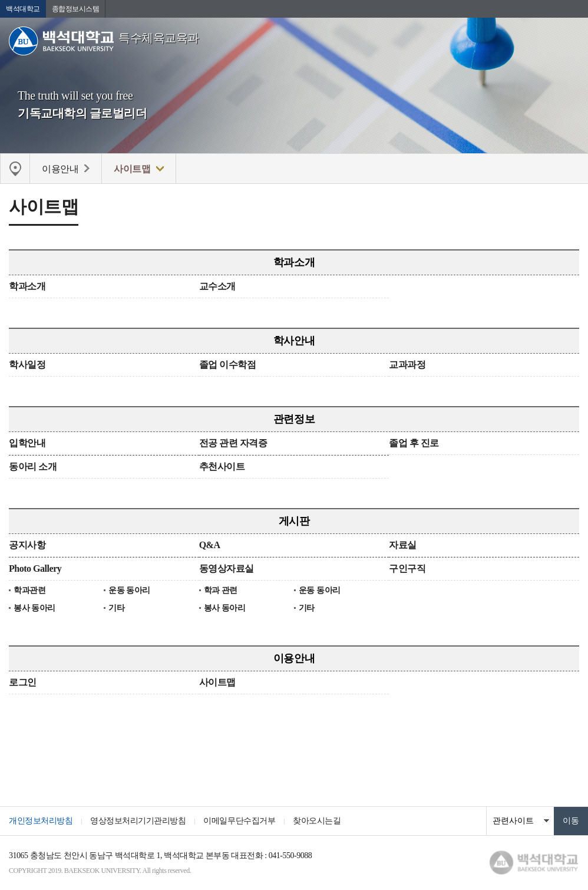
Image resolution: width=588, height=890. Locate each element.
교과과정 (407, 365)
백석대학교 (23, 9)
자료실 (403, 545)
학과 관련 (221, 590)
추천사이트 (222, 467)
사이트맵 (217, 682)
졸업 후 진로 (414, 443)
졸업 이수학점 (228, 365)
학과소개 (294, 262)
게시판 (294, 521)
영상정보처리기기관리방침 (138, 821)
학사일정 (27, 365)
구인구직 (407, 568)
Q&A (210, 545)
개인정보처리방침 (41, 821)
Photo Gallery (35, 568)
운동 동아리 (129, 590)
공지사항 (27, 545)
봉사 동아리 (34, 608)
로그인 (23, 682)
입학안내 (27, 443)
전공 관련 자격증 (233, 443)
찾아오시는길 (317, 821)
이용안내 (294, 658)
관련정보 (294, 419)
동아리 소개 (33, 467)
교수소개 (217, 286)
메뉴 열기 (570, 44)
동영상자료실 (227, 568)
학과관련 (29, 590)
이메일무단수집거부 (239, 821)
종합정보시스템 (76, 9)
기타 (116, 608)
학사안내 (294, 341)
